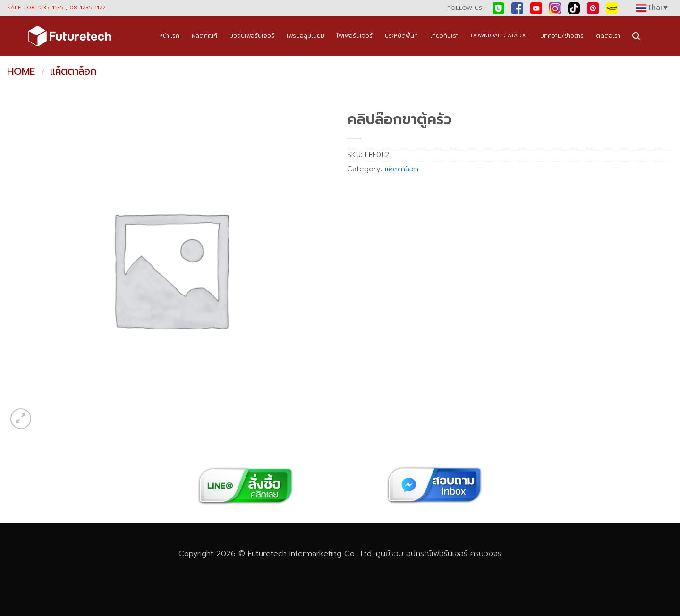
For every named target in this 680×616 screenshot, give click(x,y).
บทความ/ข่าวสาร (562, 36)
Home (21, 71)
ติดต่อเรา (608, 36)
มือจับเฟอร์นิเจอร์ (252, 36)
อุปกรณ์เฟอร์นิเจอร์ (437, 553)
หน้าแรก (169, 36)
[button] (636, 36)
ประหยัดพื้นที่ (401, 36)
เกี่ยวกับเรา (444, 36)
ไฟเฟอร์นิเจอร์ (355, 36)
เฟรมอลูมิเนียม (306, 36)
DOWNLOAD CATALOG (499, 36)
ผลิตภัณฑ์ (204, 36)
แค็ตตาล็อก (73, 71)
